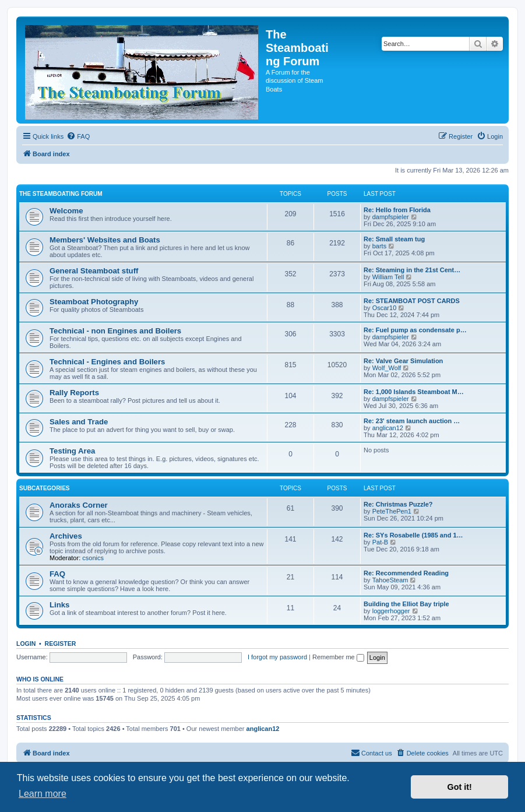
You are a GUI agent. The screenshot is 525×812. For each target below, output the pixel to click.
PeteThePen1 (392, 511)
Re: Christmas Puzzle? (398, 504)
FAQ (57, 574)
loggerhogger (391, 611)
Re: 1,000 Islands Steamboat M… (414, 392)
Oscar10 (385, 308)
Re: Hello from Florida (397, 210)
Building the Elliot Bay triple (406, 604)
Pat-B (380, 542)
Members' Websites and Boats (105, 240)
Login (26, 644)
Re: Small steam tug (394, 239)
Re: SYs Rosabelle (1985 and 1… (413, 535)
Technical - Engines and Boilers (107, 362)
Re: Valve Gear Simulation (403, 361)
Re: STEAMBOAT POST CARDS (412, 301)
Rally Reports (74, 393)
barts (379, 246)
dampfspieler (391, 217)
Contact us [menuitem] (371, 753)
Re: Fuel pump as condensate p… (415, 330)
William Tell (388, 277)
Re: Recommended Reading (406, 573)
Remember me (338, 657)
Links (59, 605)
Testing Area (72, 451)
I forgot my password (277, 657)
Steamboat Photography (94, 302)
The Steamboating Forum (61, 194)
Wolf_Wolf (387, 368)
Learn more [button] (43, 794)
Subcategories (45, 488)
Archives (66, 536)
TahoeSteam (390, 580)
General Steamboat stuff (94, 271)
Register (61, 644)
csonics (93, 558)
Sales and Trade (79, 422)
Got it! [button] (460, 787)
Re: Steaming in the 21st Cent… (412, 270)
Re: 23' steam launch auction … (412, 421)
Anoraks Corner (79, 505)
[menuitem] (78, 136)
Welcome (66, 211)
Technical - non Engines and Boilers (115, 331)
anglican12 (388, 428)
